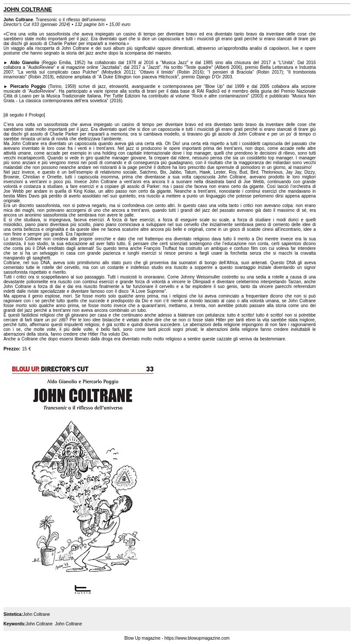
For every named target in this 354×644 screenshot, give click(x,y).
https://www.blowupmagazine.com (197, 638)
